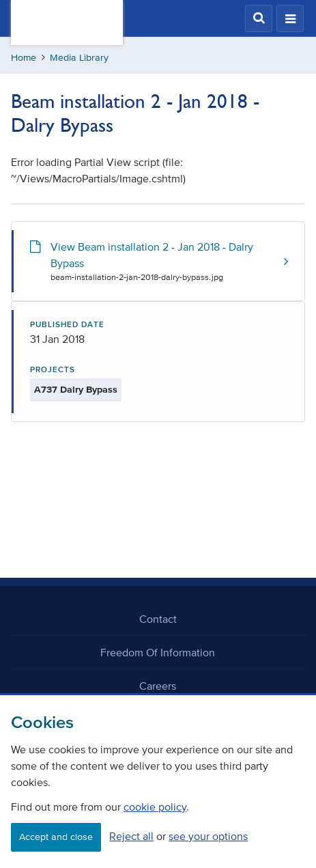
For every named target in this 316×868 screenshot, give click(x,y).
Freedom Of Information (158, 652)
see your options (208, 836)
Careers (158, 686)
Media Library (79, 58)
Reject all (131, 836)
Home (24, 58)
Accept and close (56, 837)
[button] (259, 18)
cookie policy (155, 807)
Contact (158, 619)
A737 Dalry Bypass (76, 390)
